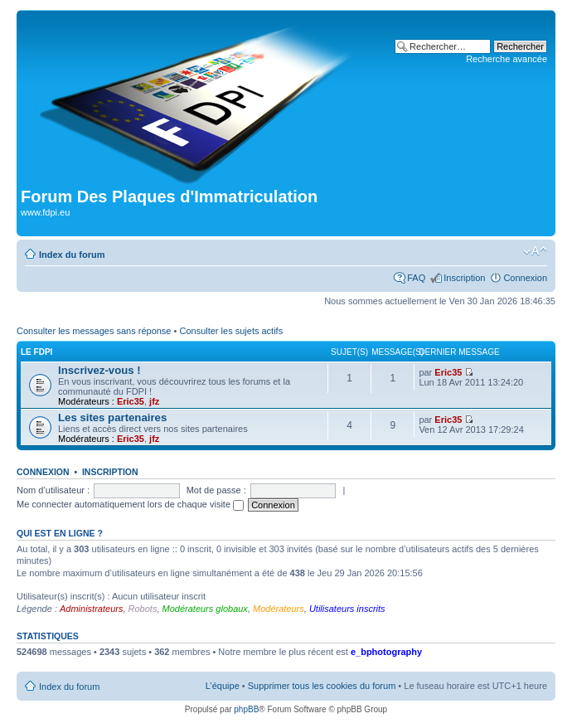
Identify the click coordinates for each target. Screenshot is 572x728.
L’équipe (223, 686)
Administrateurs (91, 609)
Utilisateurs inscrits (347, 609)
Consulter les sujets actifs (231, 331)
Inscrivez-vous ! (99, 370)
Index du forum (72, 255)
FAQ (416, 278)
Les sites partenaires (112, 417)
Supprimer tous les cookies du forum (322, 686)
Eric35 (131, 401)
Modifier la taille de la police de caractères (535, 251)
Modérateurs (279, 609)
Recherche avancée (507, 59)
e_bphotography (386, 652)
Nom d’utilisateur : (53, 490)
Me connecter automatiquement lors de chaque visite (130, 504)
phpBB (246, 709)
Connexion (525, 278)
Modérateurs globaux (205, 609)
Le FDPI (36, 352)
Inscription (464, 278)
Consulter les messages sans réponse (94, 331)
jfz (154, 401)
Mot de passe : (216, 490)
